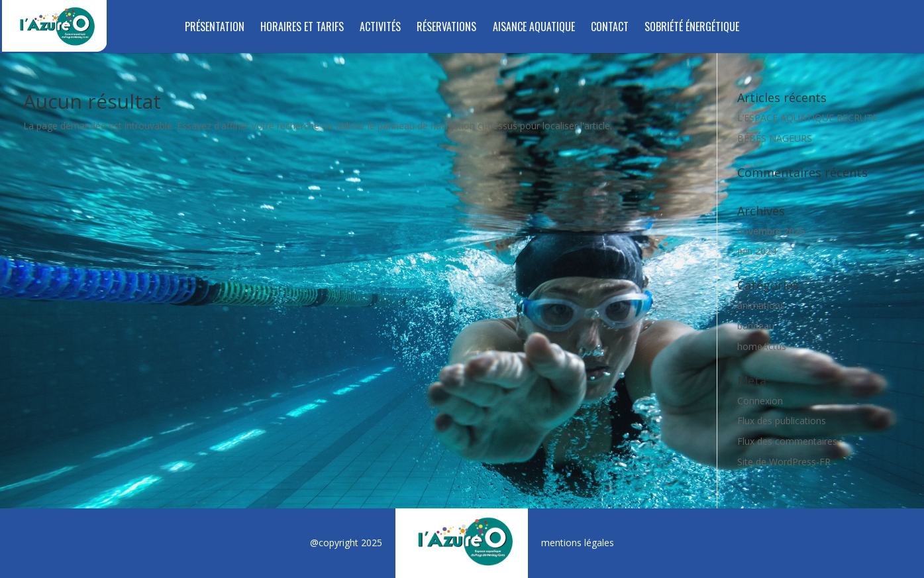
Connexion (760, 401)
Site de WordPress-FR (784, 462)
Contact (610, 28)
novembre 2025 (771, 231)
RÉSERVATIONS (446, 28)
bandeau (756, 326)
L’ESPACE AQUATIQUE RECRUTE (807, 118)
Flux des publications (782, 421)
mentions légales (578, 543)
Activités (380, 28)
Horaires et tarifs (302, 28)
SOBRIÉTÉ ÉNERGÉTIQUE (692, 28)
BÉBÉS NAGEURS (775, 138)
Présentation (215, 28)
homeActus (762, 346)
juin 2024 (757, 251)
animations (761, 305)
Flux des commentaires (787, 441)
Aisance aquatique (534, 28)
